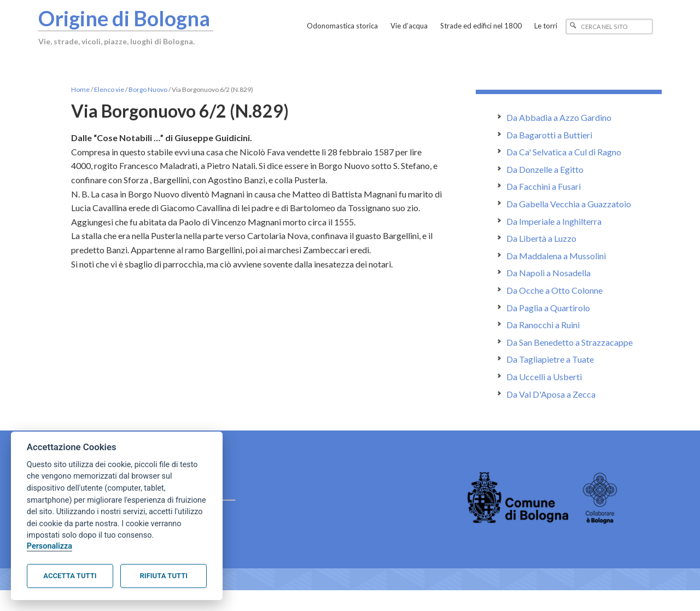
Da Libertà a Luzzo (541, 238)
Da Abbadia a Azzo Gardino (559, 117)
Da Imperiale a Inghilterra (554, 221)
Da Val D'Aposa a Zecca (551, 394)
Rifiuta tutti (164, 576)
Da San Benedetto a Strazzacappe (570, 342)
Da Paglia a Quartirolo (548, 308)
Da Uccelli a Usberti (544, 377)
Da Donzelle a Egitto (545, 169)
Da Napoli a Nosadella (549, 273)
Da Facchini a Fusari (544, 186)
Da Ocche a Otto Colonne (555, 290)
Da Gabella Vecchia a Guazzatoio (569, 204)
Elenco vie (109, 89)
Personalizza (49, 546)
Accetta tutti (70, 576)
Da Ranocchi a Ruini (543, 325)
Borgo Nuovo (148, 89)
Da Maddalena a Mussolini (556, 256)
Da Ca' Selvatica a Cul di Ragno (564, 152)
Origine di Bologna (124, 18)
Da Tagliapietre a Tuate (550, 359)
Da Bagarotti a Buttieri (549, 135)
